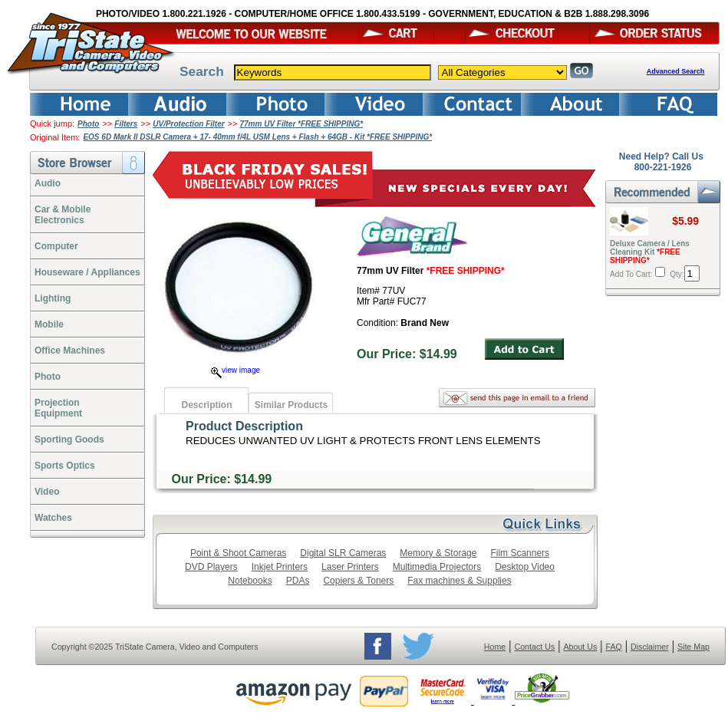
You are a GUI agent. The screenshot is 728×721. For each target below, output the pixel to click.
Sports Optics (65, 466)
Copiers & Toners (358, 581)
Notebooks (250, 581)
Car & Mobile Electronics (63, 215)
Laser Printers (350, 567)
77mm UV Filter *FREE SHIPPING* (302, 124)
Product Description (244, 426)
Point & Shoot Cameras (238, 553)
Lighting (53, 298)
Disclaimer (650, 647)
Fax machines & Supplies (459, 581)
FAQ (613, 647)
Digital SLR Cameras (343, 553)
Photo (88, 124)
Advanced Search (676, 71)
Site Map (693, 647)
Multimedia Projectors (437, 567)
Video (47, 492)
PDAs (298, 581)
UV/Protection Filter (188, 124)
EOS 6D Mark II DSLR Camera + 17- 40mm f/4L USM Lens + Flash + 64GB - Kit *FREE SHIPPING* (257, 137)
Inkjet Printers (280, 567)
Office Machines (70, 351)
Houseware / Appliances (87, 272)
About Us (580, 647)
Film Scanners (520, 553)
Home (495, 647)
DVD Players (211, 567)
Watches (53, 518)
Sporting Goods (69, 440)
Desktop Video (525, 567)
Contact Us (535, 647)
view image (236, 370)
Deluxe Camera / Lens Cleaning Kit (650, 252)
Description (206, 405)
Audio (48, 183)
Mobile (49, 324)
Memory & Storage (438, 553)
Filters (126, 124)
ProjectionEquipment (58, 408)
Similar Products (291, 405)
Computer (56, 246)
